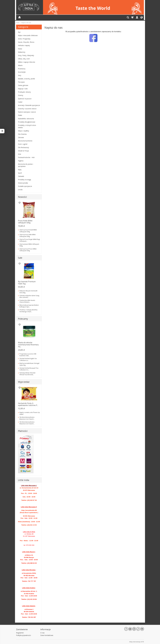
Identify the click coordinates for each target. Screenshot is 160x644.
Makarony (22, 52)
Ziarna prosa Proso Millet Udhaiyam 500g (28, 250)
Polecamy (23, 319)
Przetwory (22, 69)
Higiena (21, 161)
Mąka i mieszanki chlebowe (28, 35)
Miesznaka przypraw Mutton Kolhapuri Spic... (29, 306)
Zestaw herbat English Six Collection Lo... (28, 359)
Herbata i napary (24, 45)
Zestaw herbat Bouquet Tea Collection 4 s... (29, 369)
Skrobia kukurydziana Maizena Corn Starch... (27, 418)
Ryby (20, 170)
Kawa (20, 49)
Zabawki (21, 176)
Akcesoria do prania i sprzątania (25, 165)
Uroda (20, 190)
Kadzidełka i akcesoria (26, 119)
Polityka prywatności (23, 635)
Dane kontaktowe (47, 635)
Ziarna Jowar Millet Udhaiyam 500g (29, 245)
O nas (42, 633)
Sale (20, 258)
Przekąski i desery (24, 92)
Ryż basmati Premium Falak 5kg (27, 283)
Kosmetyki (22, 72)
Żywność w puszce (25, 99)
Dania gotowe (23, 85)
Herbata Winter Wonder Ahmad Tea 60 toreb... (27, 374)
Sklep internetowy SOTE (137, 642)
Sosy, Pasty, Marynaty (26, 55)
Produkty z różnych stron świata (27, 126)
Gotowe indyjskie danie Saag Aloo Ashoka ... (29, 296)
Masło (20, 65)
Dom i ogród (23, 144)
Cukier (20, 102)
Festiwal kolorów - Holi (26, 157)
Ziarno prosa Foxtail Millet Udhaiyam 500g (28, 231)
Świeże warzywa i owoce (27, 112)
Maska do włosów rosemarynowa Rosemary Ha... (28, 345)
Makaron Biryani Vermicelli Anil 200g (28, 292)
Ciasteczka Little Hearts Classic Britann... (27, 301)
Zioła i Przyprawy (24, 39)
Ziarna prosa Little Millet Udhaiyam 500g (27, 235)
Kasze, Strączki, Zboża (26, 42)
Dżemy (21, 95)
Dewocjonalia (23, 183)
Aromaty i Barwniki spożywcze (29, 105)
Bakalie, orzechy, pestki (26, 79)
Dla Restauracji (23, 147)
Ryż (19, 32)
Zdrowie (21, 137)
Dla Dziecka (22, 134)
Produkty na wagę (24, 180)
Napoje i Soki (23, 89)
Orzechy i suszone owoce (27, 109)
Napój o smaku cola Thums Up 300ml (30, 413)
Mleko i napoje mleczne (27, 62)
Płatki (20, 115)
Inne (20, 154)
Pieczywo (21, 82)
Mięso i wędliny (23, 131)
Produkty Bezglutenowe (27, 122)
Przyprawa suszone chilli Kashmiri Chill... (28, 355)
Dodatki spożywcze (25, 186)
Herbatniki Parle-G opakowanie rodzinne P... (28, 404)
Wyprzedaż (24, 382)
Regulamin (20, 633)
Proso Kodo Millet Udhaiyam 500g (25, 222)
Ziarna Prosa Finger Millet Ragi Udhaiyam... (30, 240)
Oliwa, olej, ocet (24, 59)
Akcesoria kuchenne (25, 141)
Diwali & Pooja (23, 151)
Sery (20, 75)
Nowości (22, 197)
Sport (20, 173)
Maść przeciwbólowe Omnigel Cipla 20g (29, 364)
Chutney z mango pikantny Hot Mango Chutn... (28, 311)
